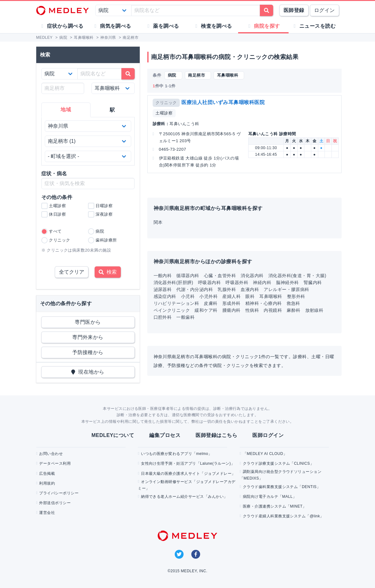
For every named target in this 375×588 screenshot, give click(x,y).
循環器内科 (188, 276)
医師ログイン (268, 435)
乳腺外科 (227, 289)
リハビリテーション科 (176, 303)
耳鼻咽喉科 (271, 296)
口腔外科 (163, 317)
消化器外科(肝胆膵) (173, 282)
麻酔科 (293, 310)
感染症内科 (165, 296)
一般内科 (163, 276)
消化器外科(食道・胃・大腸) (297, 276)
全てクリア (72, 272)
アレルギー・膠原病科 (287, 289)
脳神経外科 (287, 282)
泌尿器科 (163, 289)
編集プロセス (165, 435)
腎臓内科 (313, 282)
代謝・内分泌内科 (195, 289)
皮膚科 (211, 303)
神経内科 (262, 282)
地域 (66, 110)
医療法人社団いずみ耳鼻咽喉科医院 (223, 102)
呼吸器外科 (237, 282)
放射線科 (314, 310)
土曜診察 (164, 113)
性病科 (252, 310)
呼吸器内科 (209, 282)
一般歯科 (185, 317)
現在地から (88, 372)
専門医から (88, 322)
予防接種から (88, 352)
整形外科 (296, 296)
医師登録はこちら (216, 435)
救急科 (293, 303)
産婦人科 (231, 296)
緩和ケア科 (206, 310)
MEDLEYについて (113, 435)
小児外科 (208, 296)
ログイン (325, 10)
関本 (158, 222)
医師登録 (294, 10)
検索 (108, 272)
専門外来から (88, 337)
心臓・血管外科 (220, 276)
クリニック (166, 103)
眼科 (250, 296)
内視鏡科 (273, 310)
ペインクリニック (172, 310)
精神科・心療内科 (264, 303)
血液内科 (250, 289)
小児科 (188, 296)
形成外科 (231, 303)
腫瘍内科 (231, 310)
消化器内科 (252, 276)
